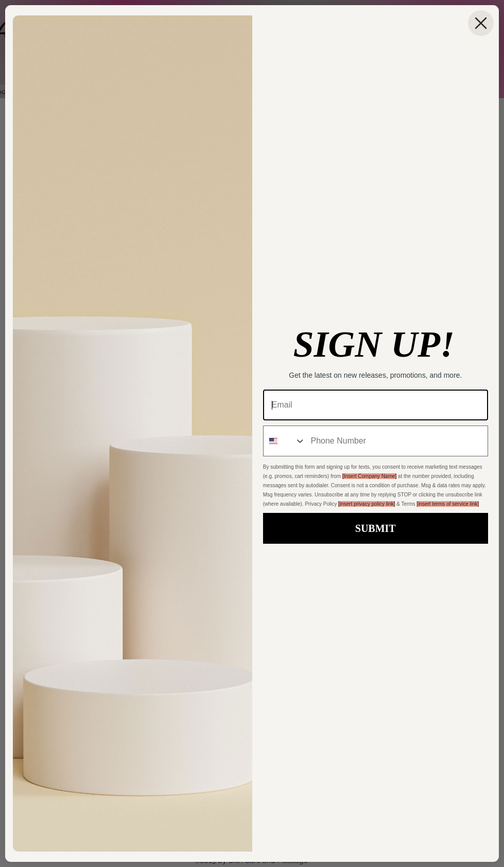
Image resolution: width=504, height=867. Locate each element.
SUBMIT (375, 528)
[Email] (376, 405)
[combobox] (285, 441)
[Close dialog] (481, 23)
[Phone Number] (397, 441)
